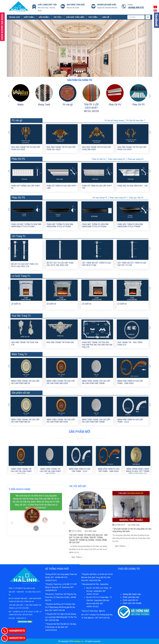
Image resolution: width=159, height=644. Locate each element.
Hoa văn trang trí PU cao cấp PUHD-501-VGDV (61, 148)
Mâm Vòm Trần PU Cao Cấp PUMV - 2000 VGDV (130, 382)
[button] (12, 48)
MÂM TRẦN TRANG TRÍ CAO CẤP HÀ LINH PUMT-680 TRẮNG (96, 382)
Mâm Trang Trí (19, 354)
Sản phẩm (44, 17)
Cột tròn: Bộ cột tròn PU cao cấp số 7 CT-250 (132, 264)
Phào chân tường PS (118, 198)
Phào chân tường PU (117, 159)
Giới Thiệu (29, 17)
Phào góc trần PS (136, 198)
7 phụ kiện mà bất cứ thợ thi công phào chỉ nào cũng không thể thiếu (132, 530)
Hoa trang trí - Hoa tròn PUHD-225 (130, 344)
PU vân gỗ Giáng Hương (114, 120)
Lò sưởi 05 (16, 304)
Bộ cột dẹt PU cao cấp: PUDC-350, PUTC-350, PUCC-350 (60, 264)
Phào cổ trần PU (99, 159)
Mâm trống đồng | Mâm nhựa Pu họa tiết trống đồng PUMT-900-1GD (138, 471)
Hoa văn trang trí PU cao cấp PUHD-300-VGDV (97, 148)
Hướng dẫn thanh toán (132, 594)
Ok (148, 17)
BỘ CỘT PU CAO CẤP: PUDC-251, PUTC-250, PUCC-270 (25, 265)
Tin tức (58, 17)
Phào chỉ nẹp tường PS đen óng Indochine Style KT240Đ (26, 225)
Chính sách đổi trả (130, 600)
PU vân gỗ (68, 105)
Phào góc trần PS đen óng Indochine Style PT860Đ (130, 225)
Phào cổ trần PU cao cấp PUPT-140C (62, 187)
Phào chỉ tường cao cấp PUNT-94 (26, 187)
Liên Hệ (106, 17)
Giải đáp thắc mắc (75, 17)
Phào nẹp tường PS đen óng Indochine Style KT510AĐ (95, 225)
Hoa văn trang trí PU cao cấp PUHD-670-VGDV (26, 148)
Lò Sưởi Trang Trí (21, 276)
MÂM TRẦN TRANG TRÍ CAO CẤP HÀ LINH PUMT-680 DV (25, 382)
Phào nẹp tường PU (136, 159)
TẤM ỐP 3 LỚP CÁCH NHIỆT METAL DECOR (91, 108)
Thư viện (93, 17)
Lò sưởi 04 (51, 304)
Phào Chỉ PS (139, 105)
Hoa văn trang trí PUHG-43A (60, 342)
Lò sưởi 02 (122, 304)
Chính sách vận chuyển (132, 603)
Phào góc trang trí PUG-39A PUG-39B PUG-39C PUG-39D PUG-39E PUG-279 (97, 345)
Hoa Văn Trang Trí (21, 316)
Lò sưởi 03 (87, 304)
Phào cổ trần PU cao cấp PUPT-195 (97, 187)
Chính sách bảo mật (131, 597)
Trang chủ (14, 17)
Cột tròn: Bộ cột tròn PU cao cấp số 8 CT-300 (96, 264)
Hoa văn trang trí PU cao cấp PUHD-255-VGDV (132, 148)
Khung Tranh (44, 105)
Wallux (20, 105)
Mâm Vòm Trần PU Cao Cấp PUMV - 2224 (130, 421)
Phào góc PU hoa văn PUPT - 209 (132, 186)
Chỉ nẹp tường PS (100, 198)
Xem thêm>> (77, 557)
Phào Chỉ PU (115, 105)
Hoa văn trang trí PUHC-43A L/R (25, 344)
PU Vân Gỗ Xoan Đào (135, 120)
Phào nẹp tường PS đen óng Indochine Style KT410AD (60, 225)
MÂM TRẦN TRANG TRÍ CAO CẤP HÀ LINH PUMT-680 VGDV (61, 382)
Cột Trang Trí (19, 236)
